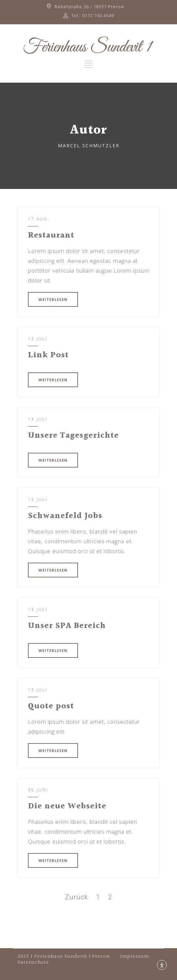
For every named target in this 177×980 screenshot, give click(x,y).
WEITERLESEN (53, 299)
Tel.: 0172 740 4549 (93, 15)
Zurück (76, 897)
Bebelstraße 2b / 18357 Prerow (89, 7)
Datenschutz (33, 962)
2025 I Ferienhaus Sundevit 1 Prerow (64, 957)
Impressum (135, 957)
